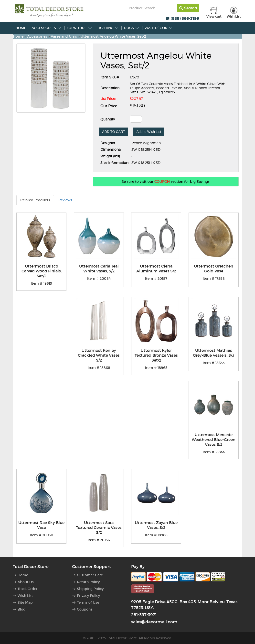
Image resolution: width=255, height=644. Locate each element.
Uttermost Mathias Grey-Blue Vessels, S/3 (214, 353)
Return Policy (88, 582)
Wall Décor (159, 28)
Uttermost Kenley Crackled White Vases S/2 (99, 355)
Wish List (25, 596)
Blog (21, 609)
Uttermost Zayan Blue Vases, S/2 (156, 525)
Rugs (132, 28)
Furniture (79, 28)
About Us (26, 582)
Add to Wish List (149, 132)
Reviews (65, 200)
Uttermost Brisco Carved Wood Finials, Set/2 (42, 271)
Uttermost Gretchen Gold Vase (214, 268)
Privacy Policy (88, 596)
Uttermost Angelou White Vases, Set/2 (113, 36)
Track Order (28, 589)
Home (21, 28)
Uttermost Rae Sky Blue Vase (41, 525)
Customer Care (90, 575)
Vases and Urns (64, 36)
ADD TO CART (114, 132)
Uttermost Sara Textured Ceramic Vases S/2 (99, 527)
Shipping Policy (90, 589)
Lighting (108, 28)
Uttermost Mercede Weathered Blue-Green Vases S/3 (214, 440)
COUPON (162, 182)
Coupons (85, 609)
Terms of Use (88, 602)
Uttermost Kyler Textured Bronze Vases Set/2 (156, 355)
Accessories (46, 28)
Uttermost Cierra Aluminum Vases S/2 (156, 268)
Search (188, 8)
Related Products (35, 200)
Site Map (25, 602)
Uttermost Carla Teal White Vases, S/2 (99, 268)
